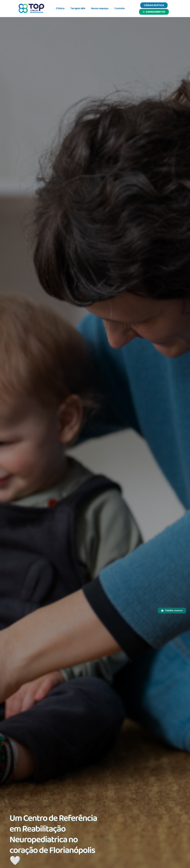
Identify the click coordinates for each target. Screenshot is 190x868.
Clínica (60, 8)
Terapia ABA (78, 8)
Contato (120, 8)
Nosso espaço (100, 8)
